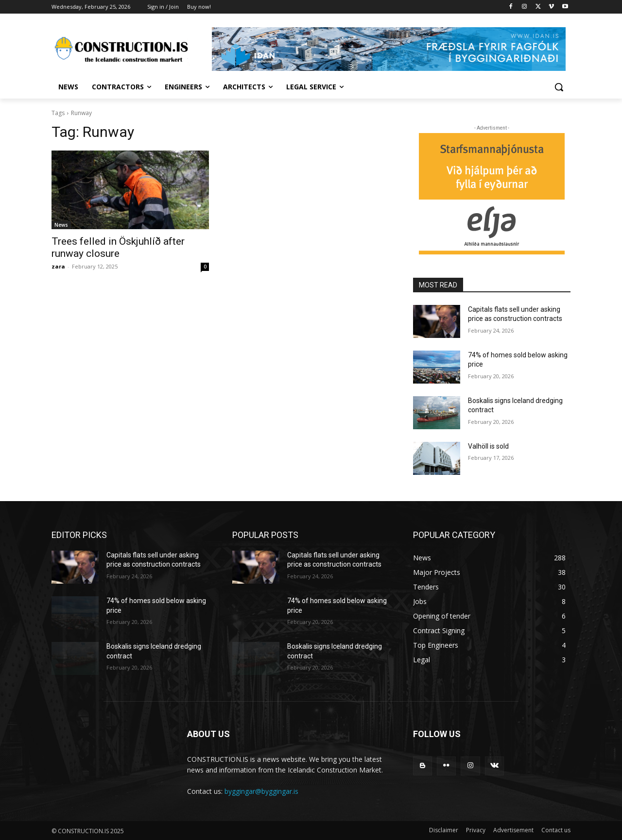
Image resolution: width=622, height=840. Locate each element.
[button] (559, 87)
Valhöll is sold (488, 446)
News (61, 225)
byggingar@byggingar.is (261, 791)
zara (58, 266)
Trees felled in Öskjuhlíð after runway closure (118, 247)
